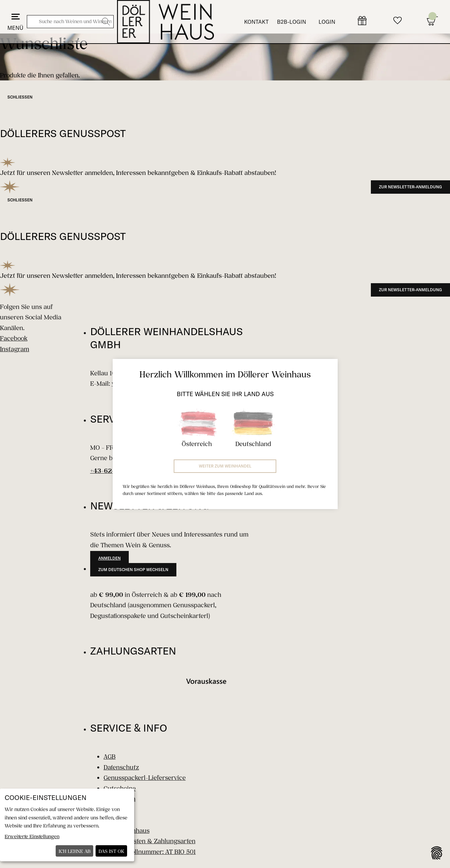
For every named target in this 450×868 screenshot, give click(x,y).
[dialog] (67, 825)
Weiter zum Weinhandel (225, 466)
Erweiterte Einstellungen (32, 836)
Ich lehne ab (75, 851)
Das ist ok (111, 851)
